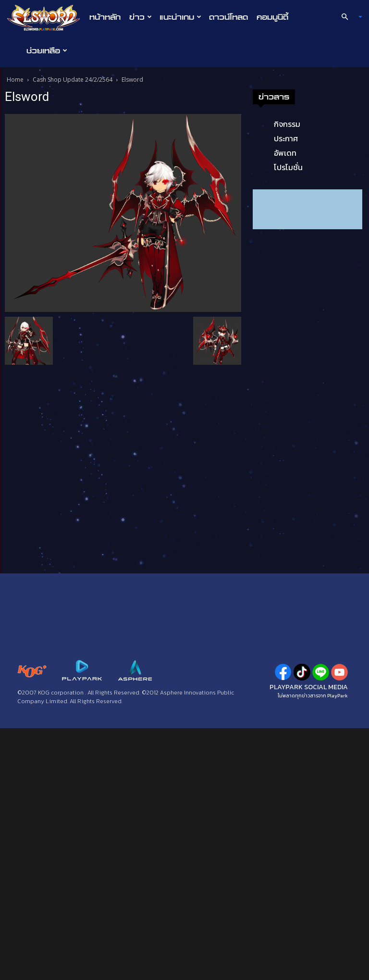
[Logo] (46, 17)
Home (15, 80)
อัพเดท (285, 153)
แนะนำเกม (180, 17)
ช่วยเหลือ (47, 50)
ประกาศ (286, 138)
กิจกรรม (287, 124)
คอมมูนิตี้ (272, 17)
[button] (348, 17)
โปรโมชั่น (288, 167)
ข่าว (141, 17)
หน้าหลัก (105, 17)
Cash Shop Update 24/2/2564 (73, 80)
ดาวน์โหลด (228, 17)
